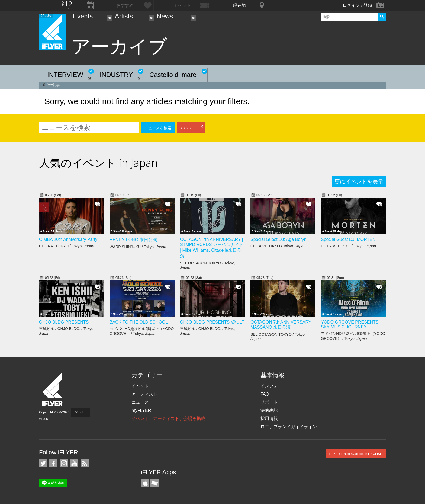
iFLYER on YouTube (74, 463)
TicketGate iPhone (154, 483)
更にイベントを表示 (359, 182)
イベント (140, 386)
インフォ (269, 386)
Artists (124, 16)
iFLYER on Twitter (43, 463)
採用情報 (269, 419)
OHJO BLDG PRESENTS (64, 322)
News (165, 16)
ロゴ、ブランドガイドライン (289, 427)
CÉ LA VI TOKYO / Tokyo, (67, 246)
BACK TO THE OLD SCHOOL (139, 322)
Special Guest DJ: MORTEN (348, 239)
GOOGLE (189, 128)
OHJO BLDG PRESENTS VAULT (212, 322)
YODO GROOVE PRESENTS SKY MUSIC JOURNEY (350, 324)
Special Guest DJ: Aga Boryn (278, 239)
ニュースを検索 (158, 128)
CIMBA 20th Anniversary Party (68, 239)
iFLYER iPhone (145, 483)
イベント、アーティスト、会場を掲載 (168, 419)
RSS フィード (85, 463)
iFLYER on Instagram (64, 463)
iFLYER (53, 390)
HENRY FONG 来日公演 (133, 240)
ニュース (140, 402)
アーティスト (144, 394)
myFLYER (141, 410)
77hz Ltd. (81, 412)
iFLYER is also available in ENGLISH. (356, 454)
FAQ (265, 394)
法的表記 (269, 410)
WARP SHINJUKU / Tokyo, (138, 247)
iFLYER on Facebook (53, 463)
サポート (269, 402)
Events (83, 16)
